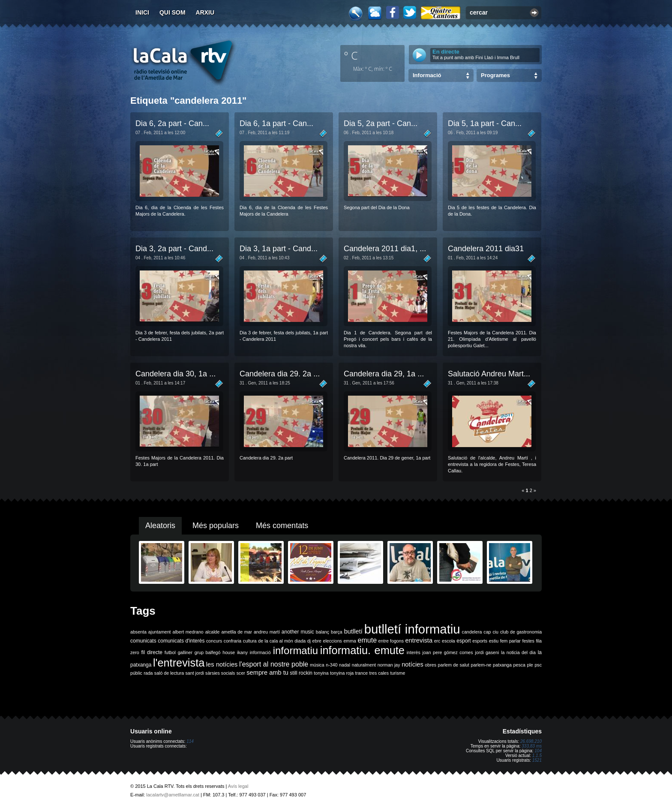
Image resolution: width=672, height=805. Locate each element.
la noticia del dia (518, 652)
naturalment (364, 665)
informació (260, 652)
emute (367, 640)
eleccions (332, 641)
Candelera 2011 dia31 (486, 249)
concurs (214, 641)
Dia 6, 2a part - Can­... (172, 123)
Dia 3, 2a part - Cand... (174, 249)
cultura (250, 641)
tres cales (379, 673)
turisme (397, 673)
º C (351, 55)
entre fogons (391, 641)
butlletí (353, 631)
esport (463, 641)
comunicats (143, 641)
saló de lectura (169, 673)
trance (362, 673)
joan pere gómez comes (448, 652)
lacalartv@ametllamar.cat (173, 795)
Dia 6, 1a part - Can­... (276, 123)
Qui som (172, 12)
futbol (170, 652)
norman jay (389, 665)
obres (430, 665)
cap (487, 632)
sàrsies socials (220, 673)
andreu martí (267, 632)
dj (309, 641)
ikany (242, 652)
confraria (232, 641)
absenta (138, 632)
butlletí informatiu (412, 629)
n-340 (331, 665)
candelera (472, 632)
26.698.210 (531, 741)
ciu (495, 632)
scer (241, 673)
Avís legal (238, 786)
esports (480, 641)
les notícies (222, 664)
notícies (412, 664)
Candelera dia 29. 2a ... (280, 374)
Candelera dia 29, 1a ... (384, 374)
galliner (185, 652)
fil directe (152, 652)
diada (300, 641)
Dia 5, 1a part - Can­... (485, 123)
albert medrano (188, 632)
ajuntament (160, 632)
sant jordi (195, 673)
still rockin (301, 673)
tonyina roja (342, 673)
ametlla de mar (237, 632)
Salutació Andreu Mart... (489, 374)
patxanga (502, 665)
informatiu (295, 650)
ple (530, 665)
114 (190, 741)
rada (148, 673)
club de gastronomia (521, 632)
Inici (142, 12)
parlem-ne (481, 665)
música (317, 665)
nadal (345, 665)
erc (437, 641)
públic (136, 673)
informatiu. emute (362, 650)
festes (528, 641)
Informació (427, 75)
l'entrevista (179, 663)
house (229, 652)
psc (538, 665)
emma (350, 641)
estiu (494, 641)
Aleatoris (160, 526)
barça (337, 632)
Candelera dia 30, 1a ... (175, 374)
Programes (495, 75)
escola (448, 641)
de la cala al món (275, 641)
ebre (317, 641)
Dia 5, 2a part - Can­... (381, 123)
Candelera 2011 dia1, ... (385, 249)
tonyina (321, 673)
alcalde (213, 632)
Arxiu (205, 12)
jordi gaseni (487, 652)
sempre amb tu (267, 673)
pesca (519, 665)
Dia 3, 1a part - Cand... (279, 249)
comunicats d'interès (181, 641)
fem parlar (510, 641)
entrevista (419, 640)
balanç (322, 632)
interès (414, 652)
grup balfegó (208, 652)
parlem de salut (454, 665)
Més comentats (282, 526)
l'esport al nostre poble (274, 664)
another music (298, 632)
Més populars (216, 526)
